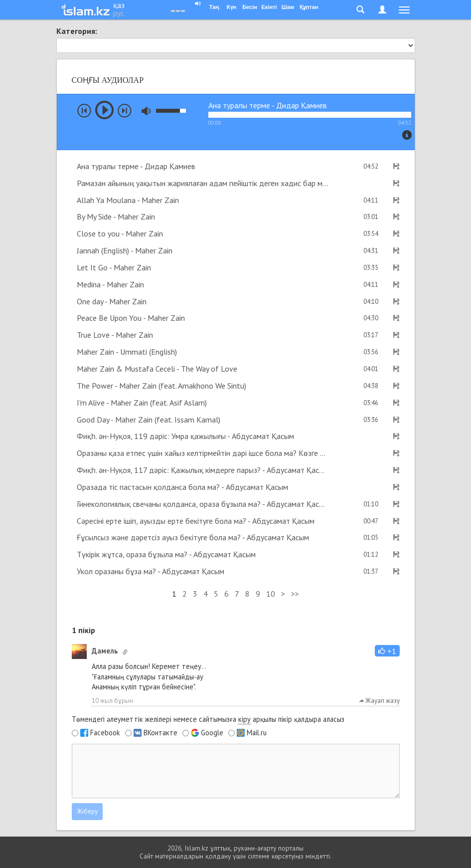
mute (146, 111)
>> (295, 594)
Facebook (105, 733)
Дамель (105, 651)
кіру (244, 719)
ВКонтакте (160, 733)
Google (212, 733)
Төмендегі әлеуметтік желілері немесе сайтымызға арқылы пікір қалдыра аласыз (208, 719)
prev (84, 111)
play (104, 110)
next (125, 111)
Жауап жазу (380, 701)
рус (119, 13)
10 (271, 594)
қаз (119, 5)
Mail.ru (257, 733)
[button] (387, 651)
